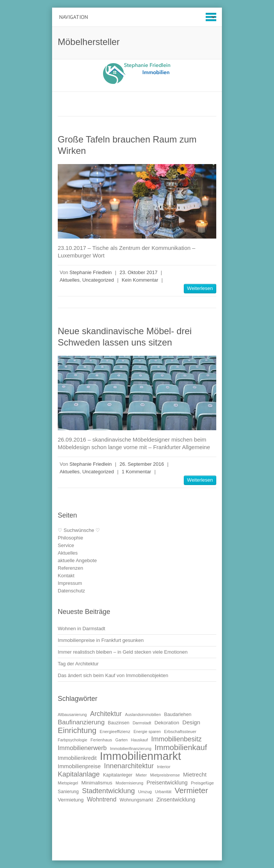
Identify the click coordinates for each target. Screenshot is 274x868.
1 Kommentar (136, 472)
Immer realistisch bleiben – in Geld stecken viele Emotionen (123, 652)
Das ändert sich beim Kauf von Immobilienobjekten (113, 675)
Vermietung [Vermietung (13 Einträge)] (71, 800)
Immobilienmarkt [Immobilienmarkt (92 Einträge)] (140, 756)
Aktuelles (70, 280)
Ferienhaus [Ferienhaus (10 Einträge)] (101, 740)
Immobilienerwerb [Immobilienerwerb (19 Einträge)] (82, 748)
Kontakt (66, 576)
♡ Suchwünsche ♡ (79, 530)
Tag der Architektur (78, 664)
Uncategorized (98, 280)
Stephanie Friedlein (91, 272)
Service (66, 545)
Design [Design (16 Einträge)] (191, 722)
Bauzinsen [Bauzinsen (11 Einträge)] (119, 723)
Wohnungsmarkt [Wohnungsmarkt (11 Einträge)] (136, 800)
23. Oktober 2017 (139, 272)
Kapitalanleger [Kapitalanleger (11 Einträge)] (118, 775)
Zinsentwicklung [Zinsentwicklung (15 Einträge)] (176, 800)
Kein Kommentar (140, 280)
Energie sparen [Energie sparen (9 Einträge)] (147, 732)
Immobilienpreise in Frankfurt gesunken (101, 640)
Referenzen (70, 568)
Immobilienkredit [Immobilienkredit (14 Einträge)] (77, 758)
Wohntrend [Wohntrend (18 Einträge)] (102, 799)
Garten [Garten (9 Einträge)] (122, 740)
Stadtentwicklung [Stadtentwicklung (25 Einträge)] (108, 791)
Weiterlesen (200, 288)
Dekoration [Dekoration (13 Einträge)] (167, 723)
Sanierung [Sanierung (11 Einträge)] (68, 792)
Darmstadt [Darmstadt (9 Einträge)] (142, 723)
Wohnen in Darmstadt (82, 629)
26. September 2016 (142, 464)
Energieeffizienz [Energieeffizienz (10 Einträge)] (115, 732)
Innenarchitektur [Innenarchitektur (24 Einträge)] (129, 766)
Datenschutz (71, 591)
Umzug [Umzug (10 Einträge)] (145, 792)
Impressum (70, 583)
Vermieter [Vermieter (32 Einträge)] (191, 790)
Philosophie (70, 538)
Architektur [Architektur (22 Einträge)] (106, 714)
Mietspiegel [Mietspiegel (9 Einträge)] (68, 783)
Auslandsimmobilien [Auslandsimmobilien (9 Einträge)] (143, 715)
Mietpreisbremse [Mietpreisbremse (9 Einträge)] (165, 775)
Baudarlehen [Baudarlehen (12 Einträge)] (178, 714)
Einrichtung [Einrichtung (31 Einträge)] (77, 730)
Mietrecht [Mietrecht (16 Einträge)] (195, 774)
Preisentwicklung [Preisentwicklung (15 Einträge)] (167, 783)
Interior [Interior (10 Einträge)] (164, 767)
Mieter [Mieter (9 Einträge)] (141, 775)
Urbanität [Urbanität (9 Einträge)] (163, 792)
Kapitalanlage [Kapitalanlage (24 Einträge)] (79, 774)
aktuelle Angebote (77, 560)
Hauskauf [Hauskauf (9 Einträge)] (139, 740)
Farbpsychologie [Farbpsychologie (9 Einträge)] (72, 740)
